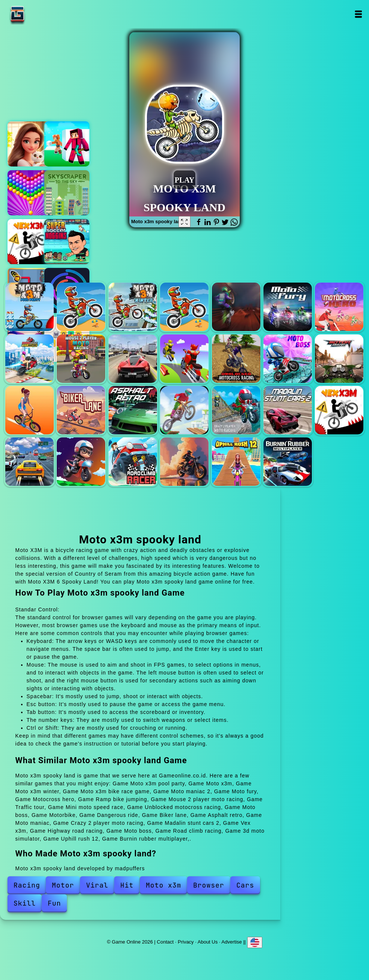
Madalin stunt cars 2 (288, 410)
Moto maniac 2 (236, 307)
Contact (165, 942)
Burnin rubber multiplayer (288, 462)
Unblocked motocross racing (236, 359)
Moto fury (288, 307)
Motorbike (339, 359)
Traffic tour (133, 359)
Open (358, 14)
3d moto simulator (184, 462)
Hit (127, 885)
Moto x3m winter (133, 307)
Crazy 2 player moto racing (236, 410)
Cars (245, 885)
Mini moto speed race (184, 359)
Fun (54, 903)
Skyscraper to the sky (67, 193)
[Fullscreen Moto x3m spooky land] (184, 222)
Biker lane (81, 410)
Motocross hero (339, 307)
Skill (25, 903)
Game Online (41, 14)
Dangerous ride (29, 410)
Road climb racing (133, 462)
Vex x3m (30, 242)
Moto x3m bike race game (184, 307)
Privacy (186, 942)
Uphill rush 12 (236, 462)
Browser (209, 885)
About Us (208, 942)
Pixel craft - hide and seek (67, 144)
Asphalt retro (133, 410)
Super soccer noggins (67, 242)
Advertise (231, 942)
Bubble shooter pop (30, 193)
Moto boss (288, 359)
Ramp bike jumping (29, 359)
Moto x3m (81, 307)
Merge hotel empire (30, 144)
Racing (27, 885)
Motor (63, 885)
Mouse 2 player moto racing (81, 359)
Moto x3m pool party (29, 307)
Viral (97, 885)
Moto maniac (184, 410)
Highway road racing (29, 462)
